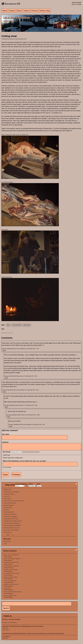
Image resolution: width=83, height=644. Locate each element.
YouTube (5, 640)
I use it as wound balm (10, 582)
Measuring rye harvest (10, 516)
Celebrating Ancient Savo (11, 520)
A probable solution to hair (11, 564)
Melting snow (8, 491)
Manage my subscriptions (10, 624)
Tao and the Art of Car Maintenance (14, 502)
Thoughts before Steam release (13, 522)
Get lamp (6, 511)
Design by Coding (9, 495)
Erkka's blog (45, 11)
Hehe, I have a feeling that (11, 556)
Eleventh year (8, 534)
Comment (6, 442)
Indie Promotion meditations (12, 525)
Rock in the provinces (10, 504)
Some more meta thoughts (11, 531)
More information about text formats (31, 453)
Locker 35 (7, 498)
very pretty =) (8, 589)
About (5, 11)
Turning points (8, 509)
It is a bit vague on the (10, 597)
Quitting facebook (9, 507)
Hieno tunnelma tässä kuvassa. (13, 593)
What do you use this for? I (11, 586)
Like (3, 329)
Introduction (7, 543)
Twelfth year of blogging (11, 518)
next (13, 536)
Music (19, 11)
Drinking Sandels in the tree (12, 529)
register (79, 4)
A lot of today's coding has (11, 567)
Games (12, 11)
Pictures (35, 11)
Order (38, 485)
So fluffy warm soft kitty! (11, 571)
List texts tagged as (21, 485)
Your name (5, 434)
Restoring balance (9, 513)
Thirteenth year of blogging (11, 493)
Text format (7, 453)
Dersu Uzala (7, 500)
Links (5, 545)
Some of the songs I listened (12, 560)
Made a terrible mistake (11, 578)
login (73, 4)
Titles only (5, 629)
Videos (27, 11)
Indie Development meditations (13, 527)
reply (4, 350)
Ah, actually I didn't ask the (11, 575)
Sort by (31, 485)
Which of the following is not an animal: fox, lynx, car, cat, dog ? (25, 462)
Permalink (4, 349)
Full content (6, 631)
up (2, 331)
